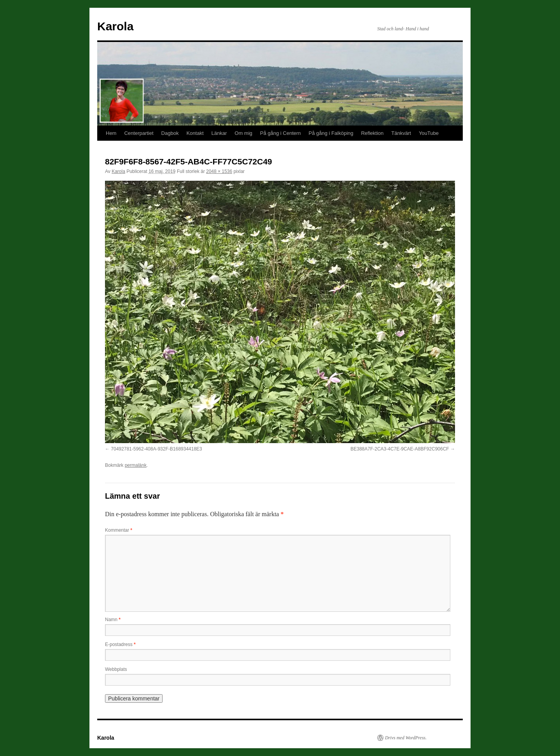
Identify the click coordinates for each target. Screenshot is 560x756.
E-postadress (120, 644)
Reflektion (372, 133)
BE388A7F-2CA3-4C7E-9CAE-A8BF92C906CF (400, 449)
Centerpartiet (139, 133)
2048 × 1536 (219, 171)
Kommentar (119, 530)
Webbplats (116, 669)
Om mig (243, 133)
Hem (111, 133)
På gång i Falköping (331, 133)
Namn (113, 620)
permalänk (136, 465)
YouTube (429, 133)
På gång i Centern (281, 133)
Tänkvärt (401, 133)
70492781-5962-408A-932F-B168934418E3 (156, 449)
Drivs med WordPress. (406, 738)
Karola (115, 26)
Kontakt (195, 133)
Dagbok (170, 133)
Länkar (219, 133)
